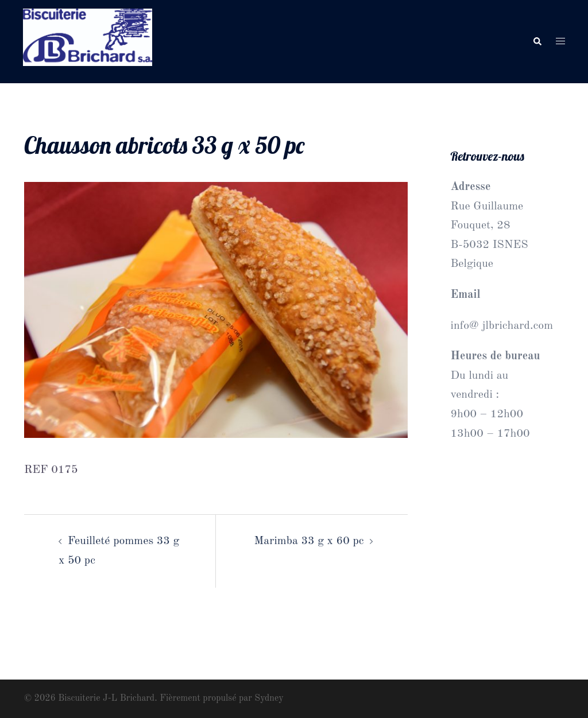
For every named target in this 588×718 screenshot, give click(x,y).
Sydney (269, 698)
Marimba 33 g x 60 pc (309, 541)
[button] (537, 42)
